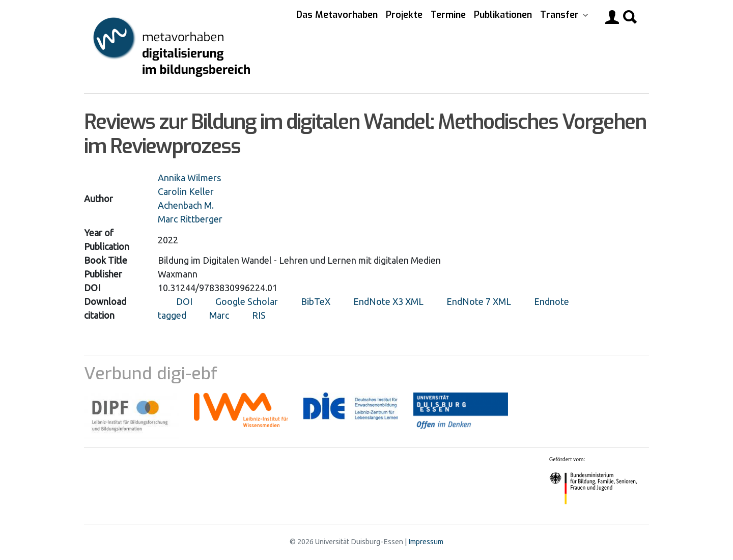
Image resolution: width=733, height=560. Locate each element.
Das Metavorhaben (337, 15)
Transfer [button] (561, 15)
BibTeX (316, 301)
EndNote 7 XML (479, 301)
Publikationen (503, 15)
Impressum (426, 542)
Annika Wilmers (189, 178)
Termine (448, 15)
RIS (259, 315)
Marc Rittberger (190, 219)
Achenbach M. (186, 205)
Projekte (404, 15)
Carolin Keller (186, 191)
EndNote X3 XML (388, 301)
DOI (184, 301)
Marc (219, 315)
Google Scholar (247, 301)
